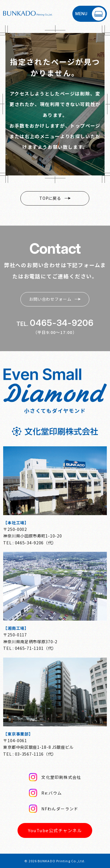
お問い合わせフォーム (55, 299)
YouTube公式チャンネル (55, 830)
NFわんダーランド (54, 809)
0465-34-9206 (62, 323)
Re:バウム (45, 793)
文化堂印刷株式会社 (55, 777)
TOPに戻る (55, 198)
